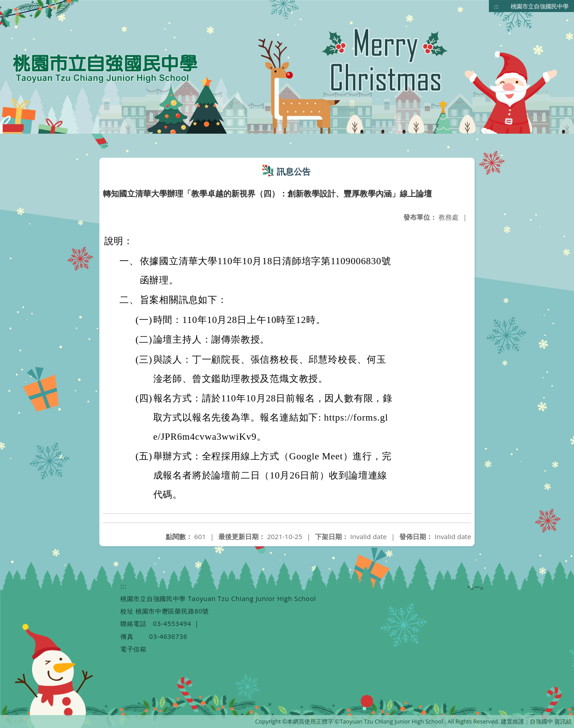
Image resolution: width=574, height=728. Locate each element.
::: (496, 6)
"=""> (476, 588)
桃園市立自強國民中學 (540, 6)
